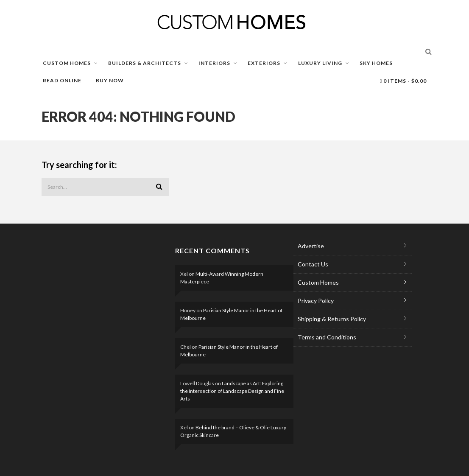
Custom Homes (318, 282)
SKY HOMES (376, 63)
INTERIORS (214, 63)
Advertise (311, 246)
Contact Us (313, 264)
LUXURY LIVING (320, 63)
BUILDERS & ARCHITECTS (145, 63)
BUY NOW (110, 80)
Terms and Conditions (327, 337)
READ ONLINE (62, 80)
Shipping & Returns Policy (332, 319)
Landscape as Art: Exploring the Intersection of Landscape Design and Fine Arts (232, 391)
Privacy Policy (316, 301)
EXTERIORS (264, 63)
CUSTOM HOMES (67, 63)
